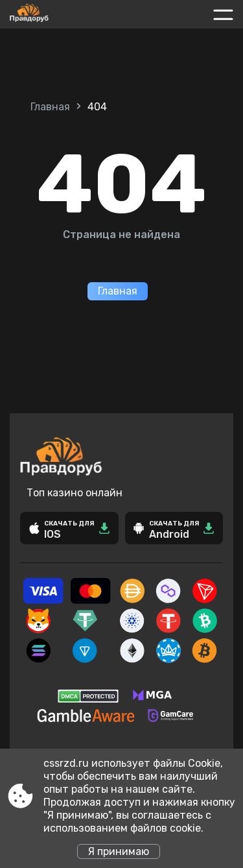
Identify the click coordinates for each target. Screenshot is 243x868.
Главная (50, 107)
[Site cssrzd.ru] (58, 14)
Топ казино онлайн (75, 493)
